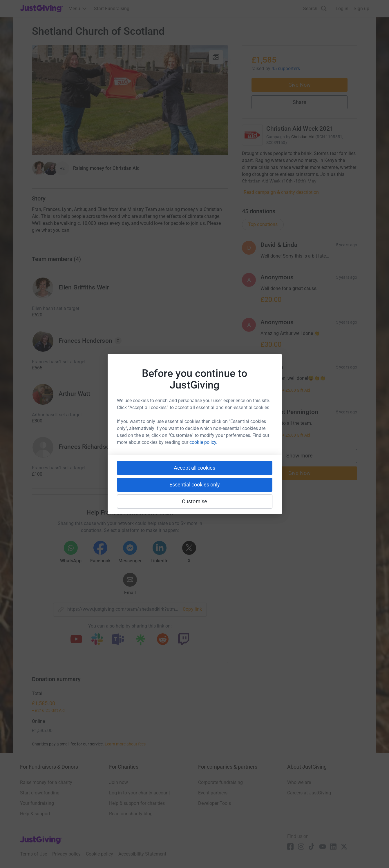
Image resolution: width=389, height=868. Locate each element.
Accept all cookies (194, 468)
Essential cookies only (195, 485)
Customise (194, 501)
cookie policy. (203, 442)
